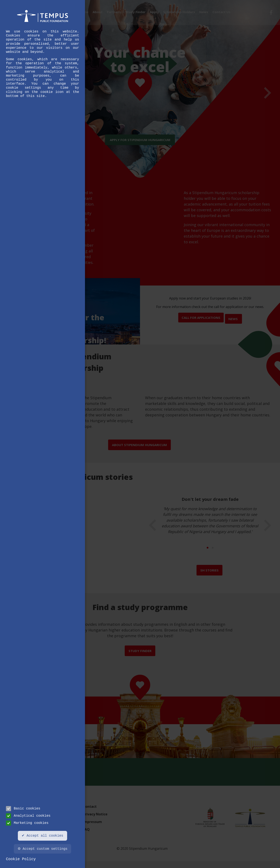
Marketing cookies (27, 823)
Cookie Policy (21, 859)
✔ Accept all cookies (42, 836)
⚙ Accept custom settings (43, 849)
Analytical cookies (28, 816)
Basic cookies (23, 809)
